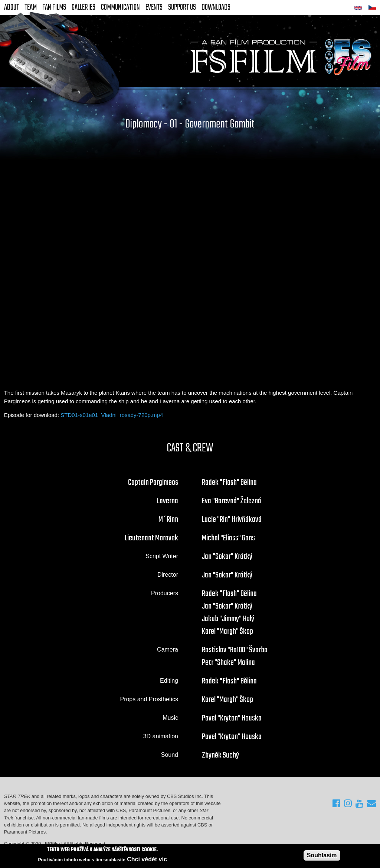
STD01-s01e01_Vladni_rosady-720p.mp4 (112, 415)
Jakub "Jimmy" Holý (228, 619)
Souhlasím (322, 855)
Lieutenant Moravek (151, 538)
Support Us (182, 7)
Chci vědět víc (147, 859)
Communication (120, 7)
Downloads (216, 7)
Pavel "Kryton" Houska (232, 718)
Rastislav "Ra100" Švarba (235, 650)
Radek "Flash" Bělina (229, 483)
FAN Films (54, 7)
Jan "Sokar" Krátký (227, 557)
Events (154, 7)
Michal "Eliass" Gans (228, 538)
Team (31, 7)
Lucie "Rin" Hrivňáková (232, 520)
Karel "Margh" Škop (227, 632)
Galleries (83, 7)
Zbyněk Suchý (220, 755)
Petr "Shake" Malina (228, 663)
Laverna (168, 501)
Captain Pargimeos (153, 483)
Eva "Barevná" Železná (232, 501)
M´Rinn (168, 520)
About (12, 7)
